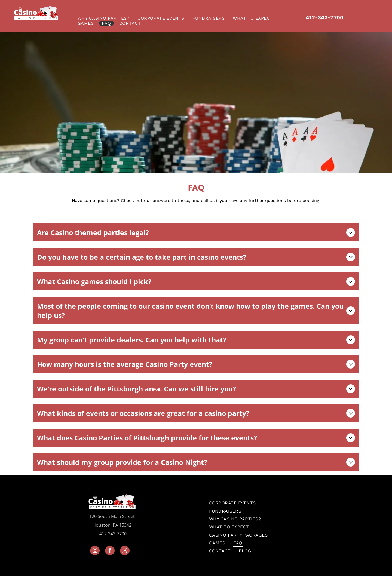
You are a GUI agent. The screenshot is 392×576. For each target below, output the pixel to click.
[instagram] (95, 551)
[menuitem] (105, 18)
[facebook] (110, 551)
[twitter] (125, 551)
